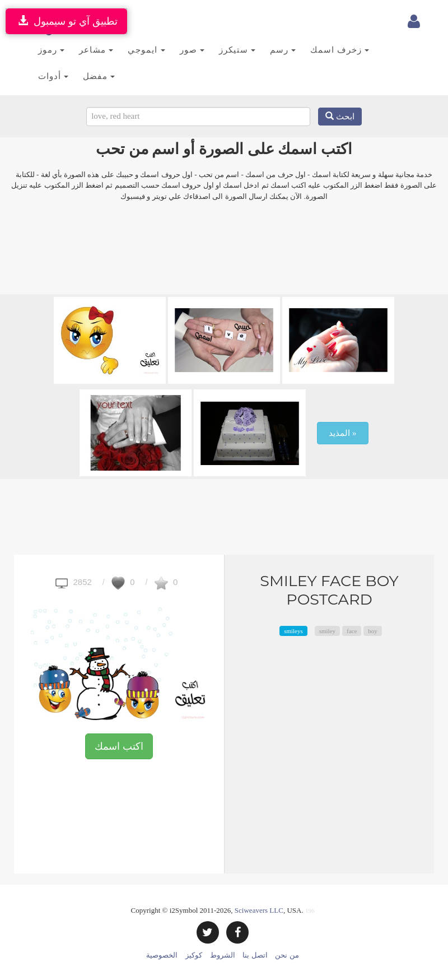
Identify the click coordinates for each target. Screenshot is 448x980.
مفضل (99, 76)
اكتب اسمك (119, 746)
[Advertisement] (224, 255)
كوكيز (194, 955)
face (352, 631)
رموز (51, 50)
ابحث (340, 117)
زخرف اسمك (340, 50)
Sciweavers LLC (259, 910)
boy (373, 631)
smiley (327, 631)
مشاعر (96, 50)
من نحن (287, 955)
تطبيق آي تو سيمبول (66, 21)
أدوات (53, 76)
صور (192, 50)
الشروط (223, 955)
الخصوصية (162, 955)
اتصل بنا (255, 955)
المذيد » (342, 433)
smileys (293, 631)
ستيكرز (237, 50)
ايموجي (146, 50)
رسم (283, 50)
